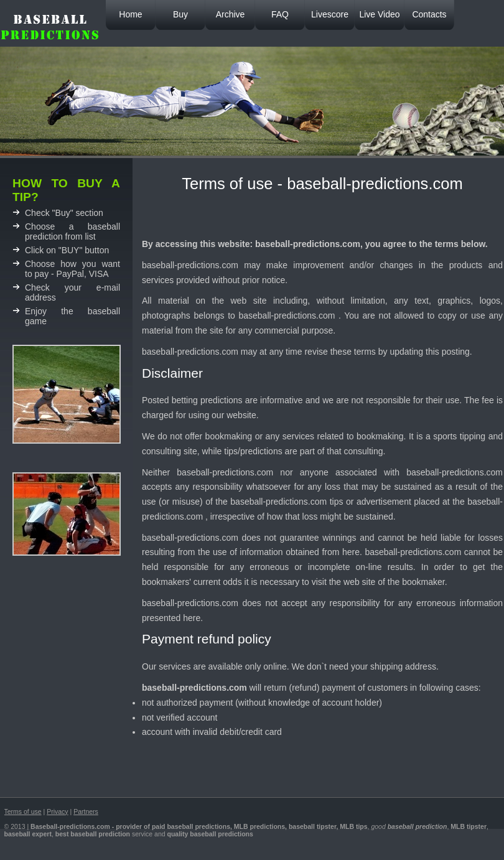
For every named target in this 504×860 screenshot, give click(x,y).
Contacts (429, 14)
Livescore (330, 14)
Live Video (379, 14)
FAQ (280, 14)
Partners (86, 811)
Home (130, 14)
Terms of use (23, 811)
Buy (180, 14)
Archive (231, 14)
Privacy (57, 811)
